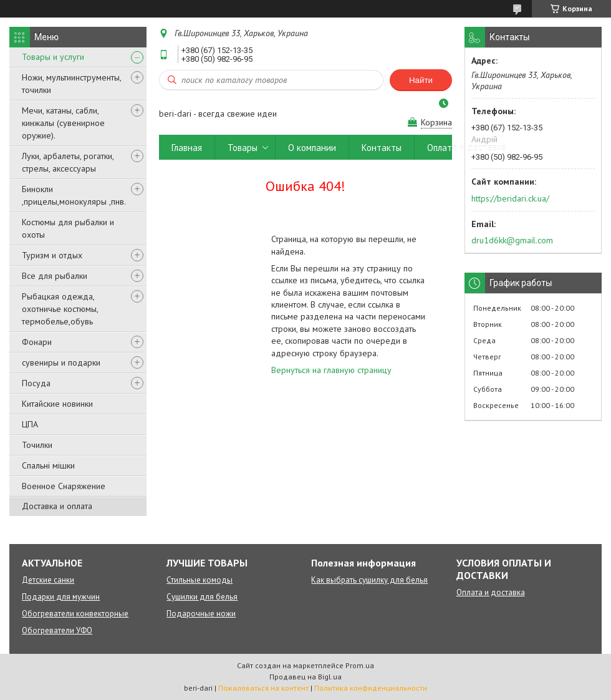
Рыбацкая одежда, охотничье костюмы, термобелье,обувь (60, 309)
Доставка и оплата (57, 506)
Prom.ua (360, 665)
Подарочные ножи (201, 614)
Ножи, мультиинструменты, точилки (71, 84)
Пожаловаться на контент (263, 688)
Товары (243, 148)
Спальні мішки (48, 465)
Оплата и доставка (467, 148)
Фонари (37, 342)
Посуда (36, 383)
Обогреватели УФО (57, 630)
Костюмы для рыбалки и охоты (68, 228)
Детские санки (48, 580)
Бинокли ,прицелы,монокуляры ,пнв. (74, 195)
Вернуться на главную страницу (331, 370)
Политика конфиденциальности (371, 688)
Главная (187, 148)
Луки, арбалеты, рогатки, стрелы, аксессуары (68, 162)
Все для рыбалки (55, 276)
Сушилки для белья (202, 597)
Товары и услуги (53, 57)
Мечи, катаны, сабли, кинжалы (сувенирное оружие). (63, 123)
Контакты (382, 148)
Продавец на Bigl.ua (305, 677)
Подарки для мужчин (61, 597)
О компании (312, 148)
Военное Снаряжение (64, 486)
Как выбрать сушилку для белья (369, 580)
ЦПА (30, 424)
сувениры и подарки (61, 362)
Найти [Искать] (421, 80)
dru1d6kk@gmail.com (512, 240)
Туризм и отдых (52, 255)
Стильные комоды (200, 580)
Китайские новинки (57, 404)
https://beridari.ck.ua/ (510, 198)
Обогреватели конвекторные (75, 614)
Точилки (37, 445)
